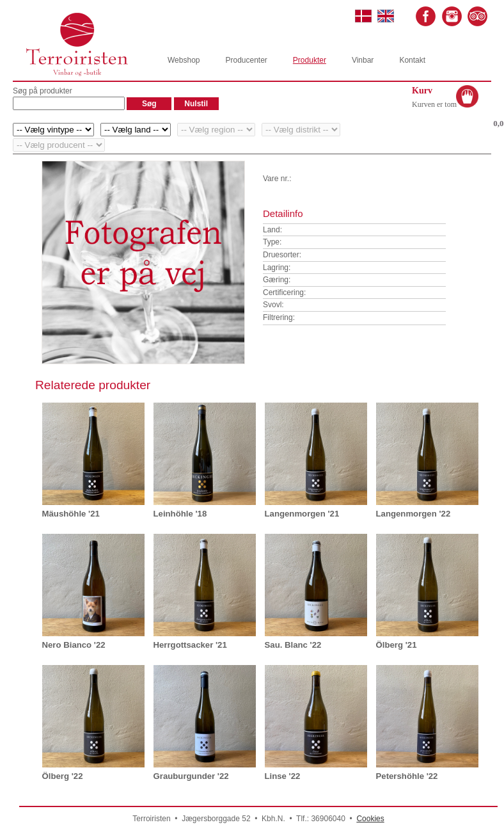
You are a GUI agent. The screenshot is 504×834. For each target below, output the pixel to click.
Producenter (246, 60)
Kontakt (412, 60)
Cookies (370, 819)
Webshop (184, 60)
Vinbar (363, 60)
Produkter (310, 60)
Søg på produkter (43, 91)
